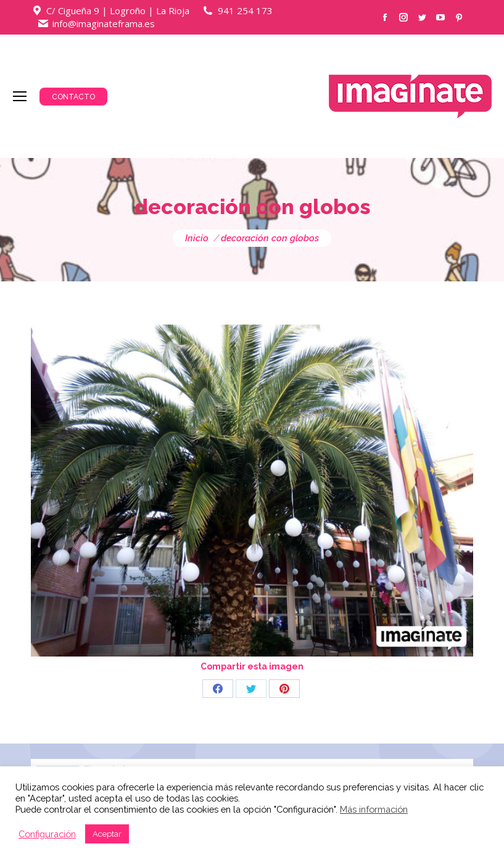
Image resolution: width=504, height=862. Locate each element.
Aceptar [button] (107, 834)
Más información (374, 809)
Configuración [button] (47, 834)
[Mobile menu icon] (20, 96)
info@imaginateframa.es (104, 23)
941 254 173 (245, 10)
